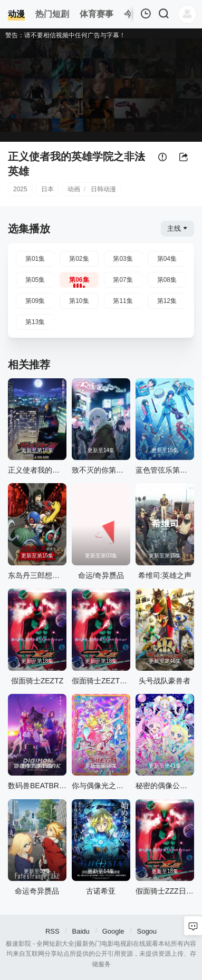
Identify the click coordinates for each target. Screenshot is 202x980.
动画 (74, 189)
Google (113, 931)
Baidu (81, 931)
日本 (47, 189)
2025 (20, 189)
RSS (52, 931)
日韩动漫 (103, 189)
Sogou (147, 931)
